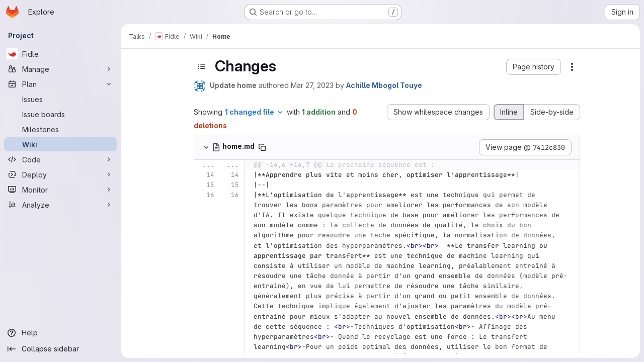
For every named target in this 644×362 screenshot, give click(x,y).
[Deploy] (60, 174)
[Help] (60, 333)
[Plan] (60, 84)
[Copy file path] (262, 147)
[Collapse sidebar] (60, 349)
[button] (534, 67)
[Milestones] (60, 129)
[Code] (60, 159)
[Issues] (60, 99)
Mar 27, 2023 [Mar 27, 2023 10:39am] (312, 85)
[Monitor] (60, 190)
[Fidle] (60, 54)
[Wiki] (60, 144)
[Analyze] (60, 205)
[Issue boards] (60, 114)
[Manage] (60, 69)
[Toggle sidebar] (202, 66)
